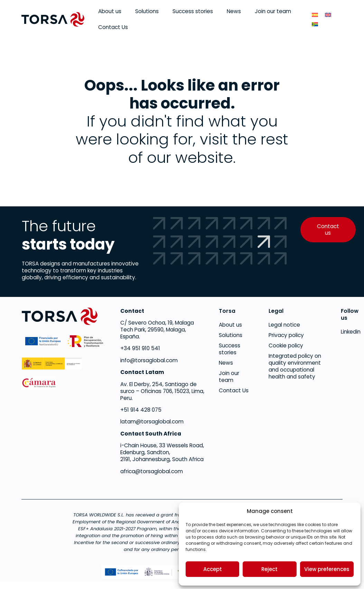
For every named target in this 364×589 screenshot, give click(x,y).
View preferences (327, 569)
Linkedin (342, 332)
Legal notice (284, 325)
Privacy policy (286, 335)
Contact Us (113, 27)
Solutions (147, 11)
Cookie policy (286, 346)
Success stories (193, 11)
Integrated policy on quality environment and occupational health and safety (295, 366)
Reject (269, 569)
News (234, 11)
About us (110, 11)
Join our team (273, 11)
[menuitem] (315, 15)
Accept (213, 569)
